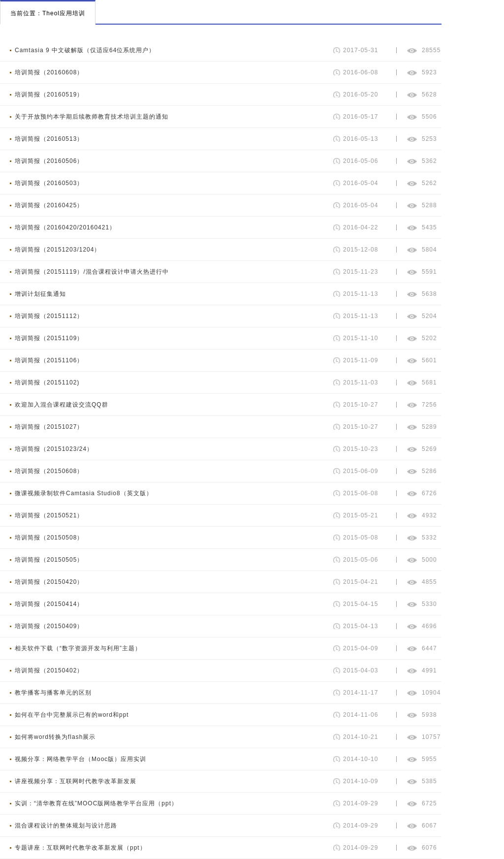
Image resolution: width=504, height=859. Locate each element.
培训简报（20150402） (49, 670)
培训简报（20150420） (49, 582)
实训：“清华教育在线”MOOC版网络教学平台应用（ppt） (96, 803)
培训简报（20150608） (49, 471)
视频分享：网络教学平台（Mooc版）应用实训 (80, 759)
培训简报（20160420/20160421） (65, 227)
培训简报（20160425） (49, 205)
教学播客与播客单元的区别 (53, 693)
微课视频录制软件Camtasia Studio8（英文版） (84, 493)
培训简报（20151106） (49, 360)
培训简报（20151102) (47, 382)
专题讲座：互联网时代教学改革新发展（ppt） (80, 848)
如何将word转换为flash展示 (55, 737)
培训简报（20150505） (49, 560)
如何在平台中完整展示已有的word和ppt (72, 715)
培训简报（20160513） (49, 139)
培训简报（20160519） (49, 95)
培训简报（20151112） (49, 316)
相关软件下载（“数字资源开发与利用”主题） (78, 648)
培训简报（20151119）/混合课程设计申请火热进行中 (92, 272)
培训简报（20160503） (49, 183)
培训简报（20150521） (49, 515)
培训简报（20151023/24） (54, 449)
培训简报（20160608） (49, 72)
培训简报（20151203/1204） (58, 250)
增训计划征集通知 (40, 294)
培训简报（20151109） (49, 338)
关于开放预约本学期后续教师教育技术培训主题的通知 (92, 117)
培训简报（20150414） (49, 604)
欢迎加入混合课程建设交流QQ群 (62, 405)
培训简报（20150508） (49, 538)
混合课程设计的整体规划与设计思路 (66, 826)
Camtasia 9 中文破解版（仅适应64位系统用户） (85, 50)
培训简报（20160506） (49, 161)
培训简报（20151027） (49, 427)
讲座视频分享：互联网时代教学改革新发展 (76, 781)
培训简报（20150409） (49, 626)
